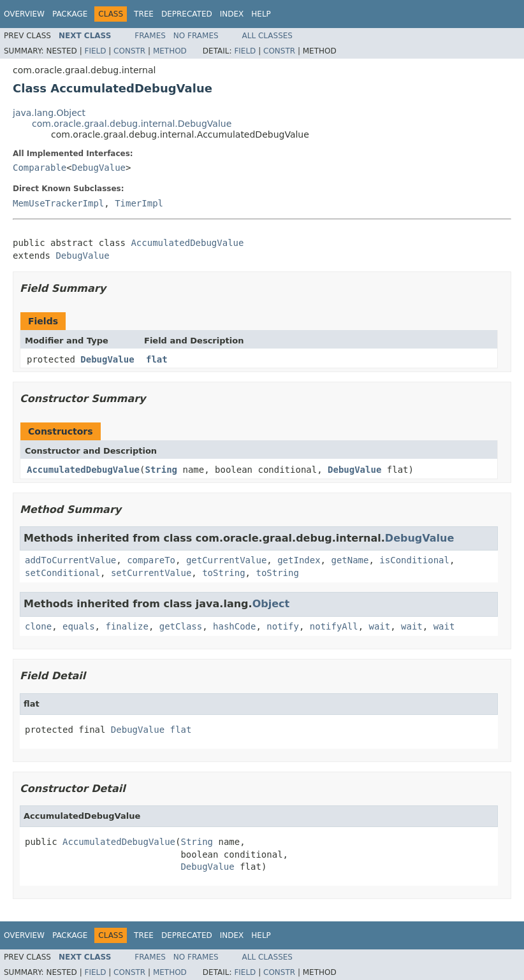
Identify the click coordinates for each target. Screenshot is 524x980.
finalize (127, 626)
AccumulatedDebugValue (187, 243)
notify (283, 626)
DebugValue (99, 168)
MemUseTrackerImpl (58, 203)
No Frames (196, 36)
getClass (181, 626)
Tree (144, 14)
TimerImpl (139, 203)
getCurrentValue (226, 560)
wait (380, 626)
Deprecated (187, 14)
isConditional (414, 560)
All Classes (267, 36)
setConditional (62, 573)
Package (70, 14)
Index (232, 14)
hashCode (234, 626)
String (161, 470)
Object (271, 604)
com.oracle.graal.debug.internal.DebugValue (132, 124)
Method (170, 51)
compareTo (151, 560)
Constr (129, 51)
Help (261, 14)
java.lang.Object (49, 113)
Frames (150, 36)
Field (95, 51)
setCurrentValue (151, 573)
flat (157, 359)
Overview (24, 14)
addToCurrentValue (70, 560)
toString (223, 573)
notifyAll (334, 626)
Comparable (40, 168)
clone (38, 626)
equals (79, 626)
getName (350, 560)
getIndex (299, 560)
